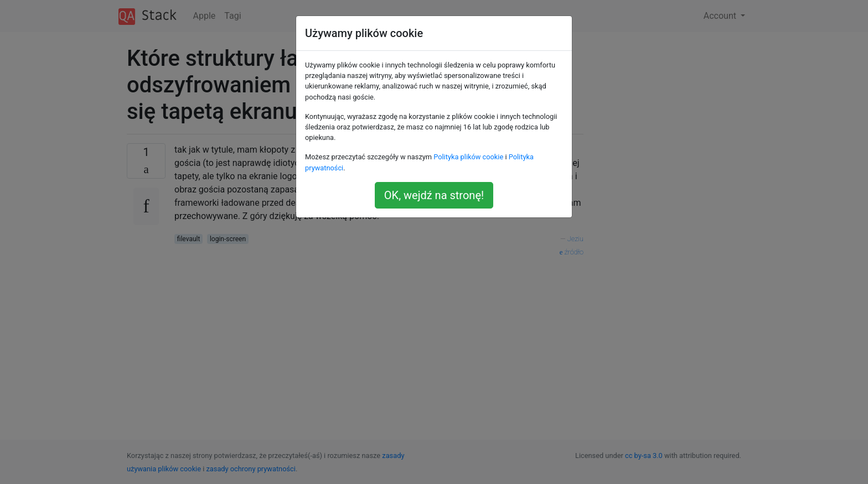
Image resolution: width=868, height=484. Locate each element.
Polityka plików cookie (468, 157)
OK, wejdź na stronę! (434, 195)
